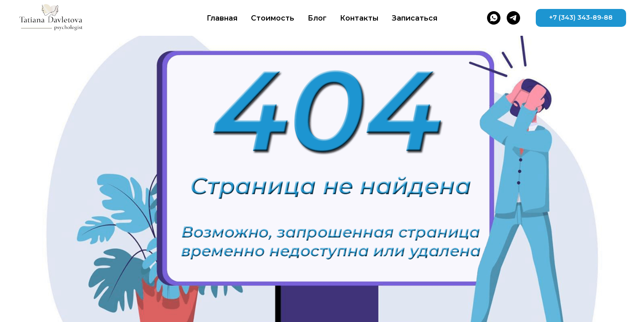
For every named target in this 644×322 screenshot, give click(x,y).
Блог (317, 18)
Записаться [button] (415, 18)
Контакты (359, 18)
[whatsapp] (494, 18)
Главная (222, 18)
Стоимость (273, 18)
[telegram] (513, 18)
